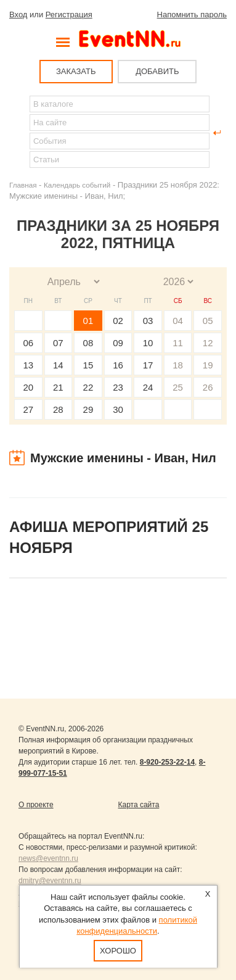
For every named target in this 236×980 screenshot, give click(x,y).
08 (88, 343)
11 (178, 343)
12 (208, 343)
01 (88, 321)
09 (118, 343)
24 (148, 387)
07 (58, 343)
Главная (23, 185)
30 (118, 409)
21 (58, 387)
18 (178, 365)
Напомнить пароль (192, 15)
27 (28, 409)
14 (58, 365)
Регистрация (69, 15)
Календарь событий (77, 185)
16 (118, 365)
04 (178, 321)
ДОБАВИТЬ (157, 71)
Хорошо (118, 951)
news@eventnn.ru (48, 858)
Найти (19, 133)
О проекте (36, 805)
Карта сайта (139, 805)
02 (118, 321)
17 (148, 365)
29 (88, 409)
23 (118, 387)
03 (148, 321)
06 (28, 343)
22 (88, 387)
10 (148, 343)
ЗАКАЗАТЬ (76, 71)
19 (208, 365)
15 (88, 365)
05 (208, 321)
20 (28, 387)
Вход (18, 15)
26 (208, 387)
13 (28, 365)
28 (58, 409)
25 (178, 387)
